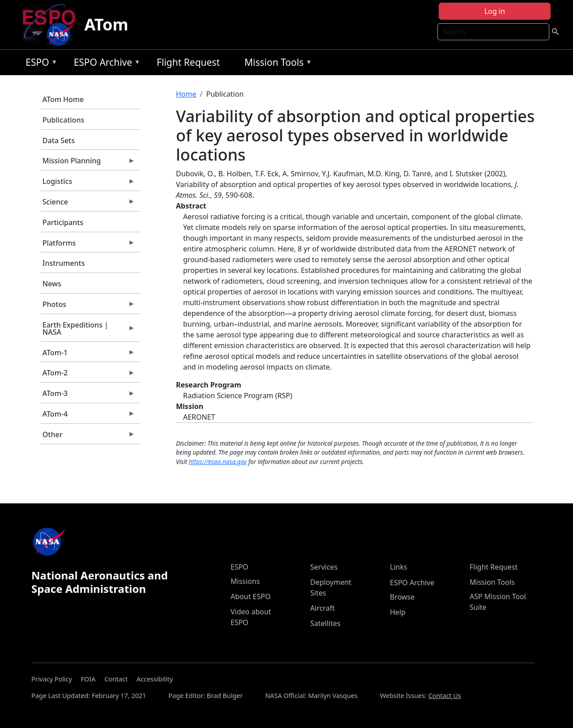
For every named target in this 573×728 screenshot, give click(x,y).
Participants (63, 222)
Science (88, 204)
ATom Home (63, 99)
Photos (88, 307)
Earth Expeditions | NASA (88, 331)
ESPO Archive (105, 64)
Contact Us (445, 696)
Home (186, 94)
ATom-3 (88, 396)
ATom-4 (88, 416)
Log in (495, 11)
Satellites (325, 623)
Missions (245, 581)
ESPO (39, 64)
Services (324, 567)
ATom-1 (88, 355)
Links (399, 567)
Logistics (88, 183)
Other (88, 437)
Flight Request (188, 62)
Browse (402, 597)
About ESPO (250, 596)
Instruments (64, 263)
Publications (63, 120)
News (52, 284)
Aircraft (323, 608)
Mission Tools (276, 64)
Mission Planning (88, 163)
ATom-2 (88, 375)
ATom (106, 24)
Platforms (88, 245)
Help (398, 612)
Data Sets (59, 140)
